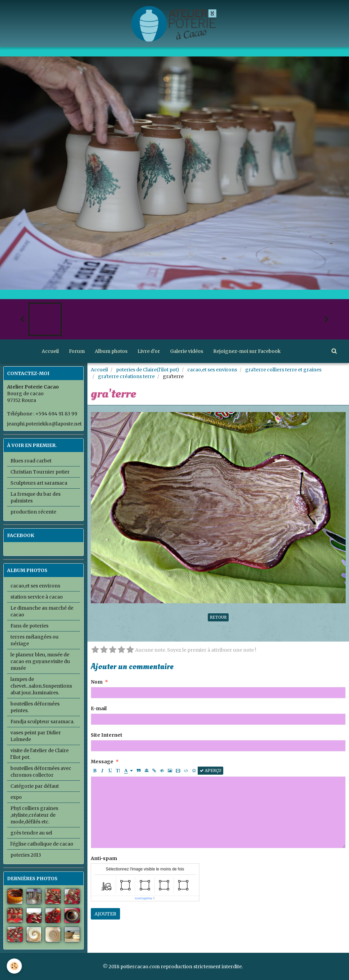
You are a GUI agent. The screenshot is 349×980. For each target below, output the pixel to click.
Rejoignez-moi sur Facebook (247, 351)
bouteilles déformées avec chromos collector (41, 772)
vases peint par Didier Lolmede (36, 736)
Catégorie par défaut (35, 786)
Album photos (111, 351)
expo (16, 797)
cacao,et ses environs (212, 370)
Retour (218, 617)
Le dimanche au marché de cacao (42, 611)
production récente (33, 512)
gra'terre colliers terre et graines (283, 370)
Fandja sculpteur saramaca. (42, 722)
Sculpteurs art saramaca (39, 483)
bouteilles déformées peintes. (35, 707)
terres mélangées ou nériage (34, 640)
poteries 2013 (26, 855)
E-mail (99, 708)
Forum (77, 351)
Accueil (50, 351)
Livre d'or (149, 351)
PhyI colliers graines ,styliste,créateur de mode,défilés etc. (34, 815)
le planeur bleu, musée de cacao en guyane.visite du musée (40, 661)
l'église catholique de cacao (42, 844)
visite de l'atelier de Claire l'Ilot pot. (40, 754)
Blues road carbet (31, 461)
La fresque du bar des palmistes (35, 497)
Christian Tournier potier (40, 472)
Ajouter (105, 914)
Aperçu (210, 770)
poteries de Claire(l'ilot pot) (148, 370)
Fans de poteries (29, 626)
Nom (97, 682)
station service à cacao (37, 597)
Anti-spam (104, 858)
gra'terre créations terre (126, 376)
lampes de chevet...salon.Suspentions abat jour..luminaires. (41, 686)
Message (102, 762)
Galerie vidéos (187, 351)
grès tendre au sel (31, 833)
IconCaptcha (143, 898)
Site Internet (107, 735)
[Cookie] (14, 966)
